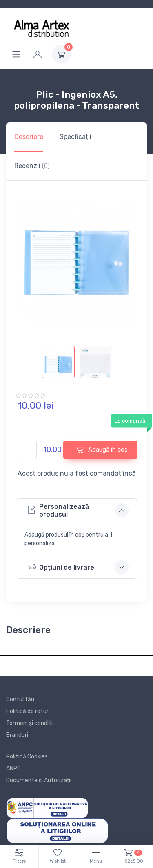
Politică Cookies (27, 757)
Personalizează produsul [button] (58, 510)
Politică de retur (27, 711)
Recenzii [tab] (32, 166)
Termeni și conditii (30, 723)
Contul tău (20, 699)
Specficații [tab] (75, 137)
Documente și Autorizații (39, 780)
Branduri (17, 735)
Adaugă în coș (102, 450)
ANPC (13, 768)
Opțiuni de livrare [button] (61, 567)
